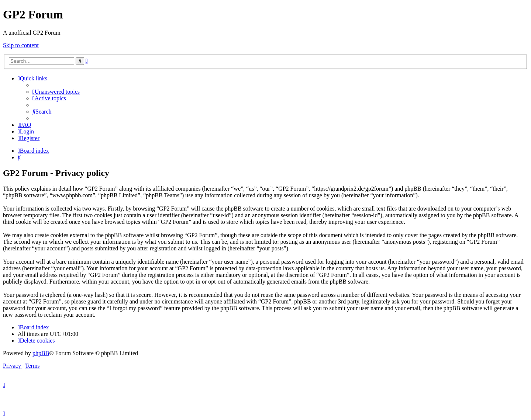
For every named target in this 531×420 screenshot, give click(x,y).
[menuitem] (56, 92)
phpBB (41, 353)
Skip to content (21, 45)
